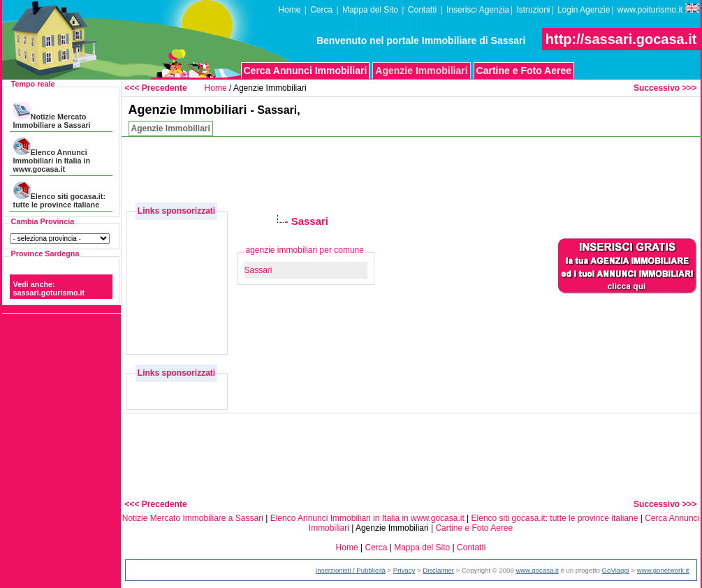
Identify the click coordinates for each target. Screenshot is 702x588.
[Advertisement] (178, 254)
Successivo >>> (665, 88)
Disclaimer (438, 570)
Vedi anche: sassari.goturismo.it (49, 288)
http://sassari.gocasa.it (621, 39)
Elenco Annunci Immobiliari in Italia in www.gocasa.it (52, 155)
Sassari (258, 270)
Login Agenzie (584, 10)
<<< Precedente (156, 88)
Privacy (404, 570)
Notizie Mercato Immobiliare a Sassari (52, 116)
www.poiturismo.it (658, 9)
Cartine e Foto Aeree (524, 71)
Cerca (321, 10)
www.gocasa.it (537, 570)
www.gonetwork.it (663, 570)
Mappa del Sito (370, 10)
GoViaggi (616, 570)
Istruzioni (533, 10)
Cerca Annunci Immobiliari (306, 71)
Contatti (422, 10)
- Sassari (307, 221)
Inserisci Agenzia (478, 10)
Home (289, 10)
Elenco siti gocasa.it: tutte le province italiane (59, 195)
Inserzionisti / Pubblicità (351, 570)
